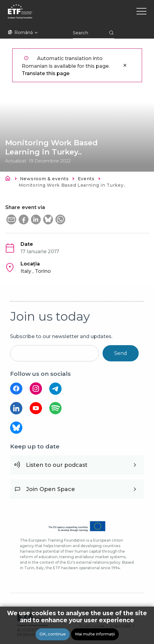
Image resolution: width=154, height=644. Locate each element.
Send (121, 353)
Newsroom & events (44, 179)
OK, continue (53, 634)
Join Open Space (51, 489)
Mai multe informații (95, 634)
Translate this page (46, 73)
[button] (11, 219)
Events (86, 179)
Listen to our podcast (57, 465)
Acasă (9, 179)
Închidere (125, 65)
